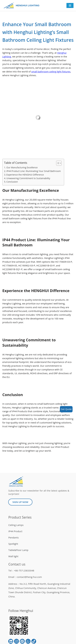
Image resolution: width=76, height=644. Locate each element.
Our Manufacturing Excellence (22, 167)
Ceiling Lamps (16, 525)
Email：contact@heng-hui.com (25, 577)
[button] (57, 163)
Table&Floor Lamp (18, 550)
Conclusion (12, 182)
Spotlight (13, 544)
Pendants (13, 537)
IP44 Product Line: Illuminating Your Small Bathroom (34, 171)
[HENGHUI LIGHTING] (9, 5)
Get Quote (66, 409)
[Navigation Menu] (70, 5)
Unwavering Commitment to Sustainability (28, 178)
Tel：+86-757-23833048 (21, 570)
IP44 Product (15, 531)
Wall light (13, 556)
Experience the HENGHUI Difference (25, 175)
